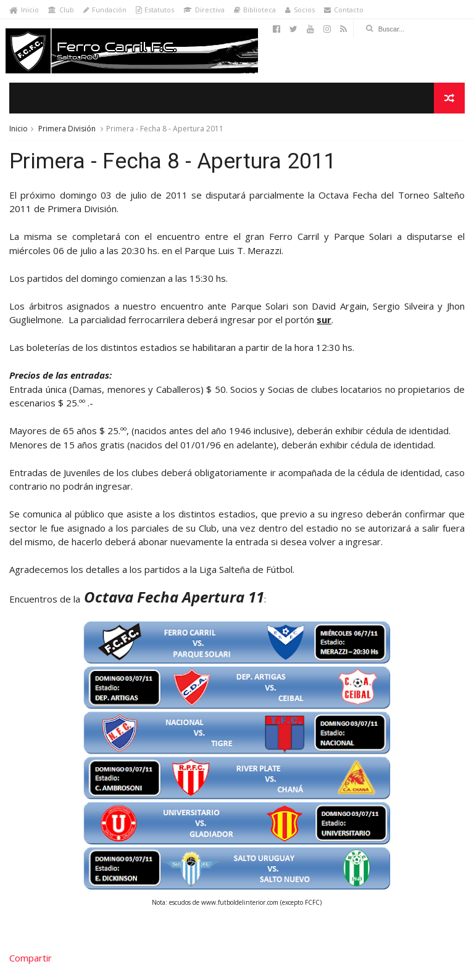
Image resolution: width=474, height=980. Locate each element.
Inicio (24, 10)
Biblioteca (255, 10)
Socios (300, 10)
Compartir (31, 958)
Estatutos (155, 10)
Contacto (344, 10)
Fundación (105, 10)
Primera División (67, 129)
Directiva (204, 10)
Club (61, 10)
